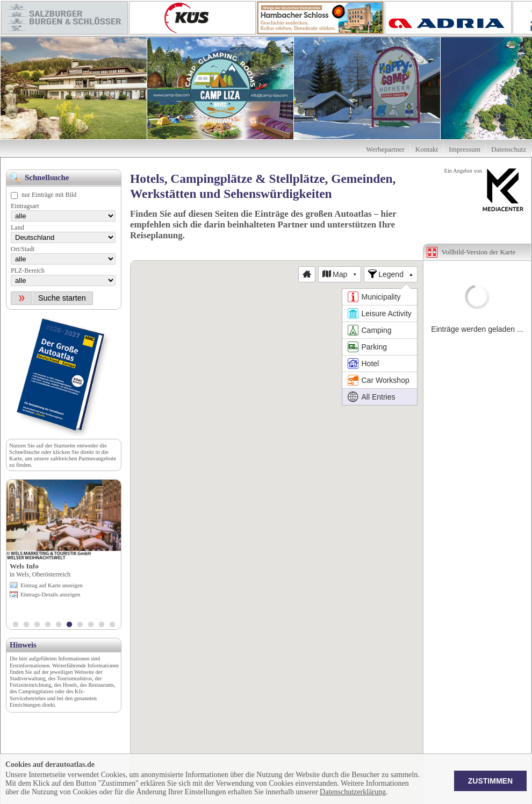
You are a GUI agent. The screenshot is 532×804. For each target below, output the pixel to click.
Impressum (465, 149)
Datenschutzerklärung (353, 792)
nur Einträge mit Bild (49, 195)
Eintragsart (25, 206)
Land (17, 227)
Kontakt (427, 149)
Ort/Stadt (23, 249)
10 (112, 625)
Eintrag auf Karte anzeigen (52, 585)
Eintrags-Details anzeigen (50, 594)
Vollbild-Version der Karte (479, 252)
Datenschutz (509, 149)
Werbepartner (385, 149)
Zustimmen (490, 781)
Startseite (64, 445)
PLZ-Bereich (28, 271)
